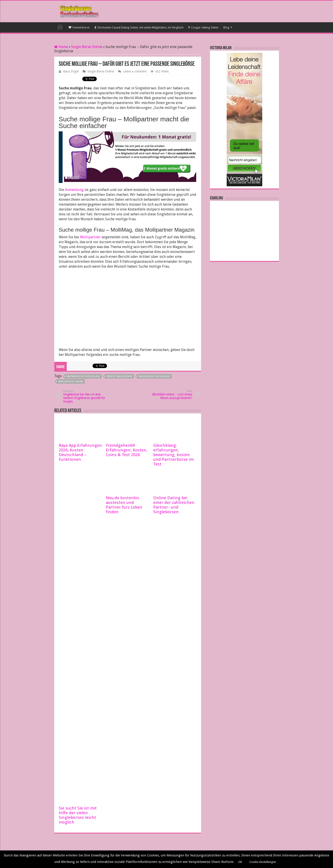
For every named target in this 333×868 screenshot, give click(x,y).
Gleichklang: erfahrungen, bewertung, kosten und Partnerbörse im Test (174, 455)
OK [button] (240, 862)
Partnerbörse (79, 27)
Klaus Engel (71, 71)
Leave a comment (135, 71)
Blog (226, 27)
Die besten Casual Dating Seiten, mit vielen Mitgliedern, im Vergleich (139, 27)
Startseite (60, 27)
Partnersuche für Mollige (83, 376)
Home (61, 47)
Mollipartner (90, 237)
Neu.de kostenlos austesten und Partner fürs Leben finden (124, 505)
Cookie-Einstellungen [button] (263, 862)
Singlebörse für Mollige (154, 376)
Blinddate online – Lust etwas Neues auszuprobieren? (169, 395)
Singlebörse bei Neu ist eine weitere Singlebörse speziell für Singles (86, 396)
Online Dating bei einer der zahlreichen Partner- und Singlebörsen (174, 505)
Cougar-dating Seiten (203, 27)
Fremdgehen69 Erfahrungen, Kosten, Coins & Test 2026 (127, 450)
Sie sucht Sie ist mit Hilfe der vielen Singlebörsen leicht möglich (78, 815)
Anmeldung (74, 190)
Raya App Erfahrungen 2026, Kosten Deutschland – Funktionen (80, 452)
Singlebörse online (71, 382)
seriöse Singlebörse (119, 376)
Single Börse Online (87, 47)
